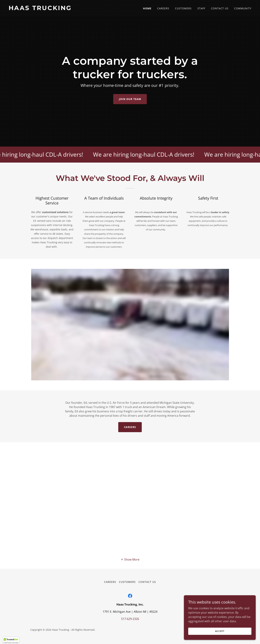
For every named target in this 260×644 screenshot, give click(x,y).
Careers (130, 427)
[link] (68, 9)
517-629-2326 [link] (130, 619)
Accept (220, 631)
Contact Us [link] (220, 8)
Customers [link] (183, 8)
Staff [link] (201, 8)
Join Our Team (130, 99)
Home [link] (147, 8)
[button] (130, 559)
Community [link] (243, 8)
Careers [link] (163, 8)
